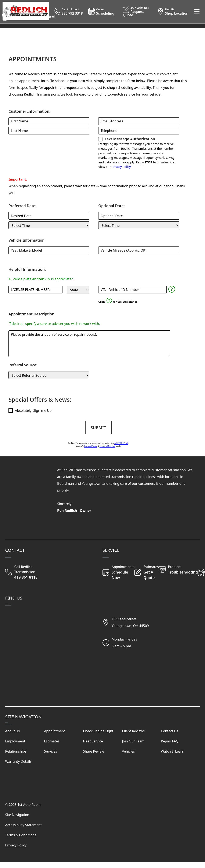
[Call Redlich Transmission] (29, 572)
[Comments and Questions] (89, 344)
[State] (78, 290)
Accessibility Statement (23, 825)
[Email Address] (139, 121)
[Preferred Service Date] (49, 216)
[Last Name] (49, 131)
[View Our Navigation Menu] (197, 12)
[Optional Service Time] (139, 225)
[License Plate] (35, 290)
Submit (98, 428)
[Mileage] (139, 250)
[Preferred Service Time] (49, 225)
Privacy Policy (121, 167)
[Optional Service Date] (139, 216)
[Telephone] (139, 131)
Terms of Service (107, 446)
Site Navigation (17, 815)
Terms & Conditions (21, 835)
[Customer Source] (49, 375)
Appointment (31, 11)
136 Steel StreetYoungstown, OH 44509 (130, 622)
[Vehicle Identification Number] (132, 290)
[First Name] (49, 121)
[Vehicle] (49, 250)
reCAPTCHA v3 (121, 443)
